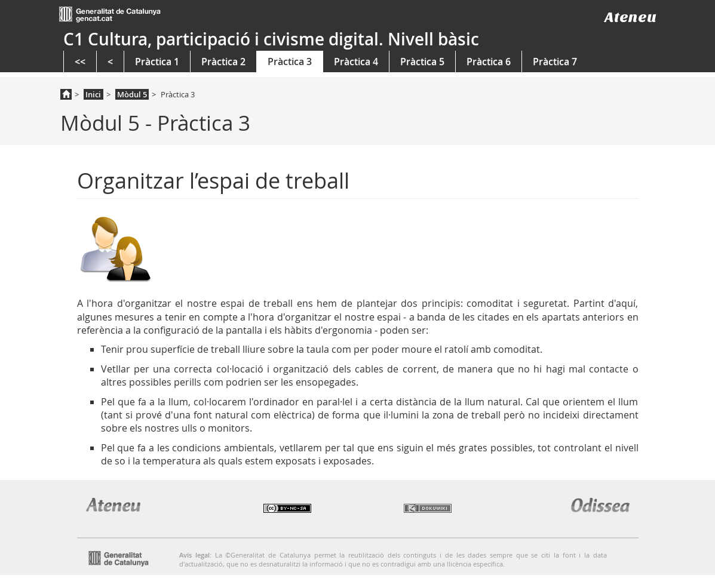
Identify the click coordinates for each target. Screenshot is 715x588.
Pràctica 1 (157, 61)
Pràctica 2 (223, 61)
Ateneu (630, 17)
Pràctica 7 (555, 61)
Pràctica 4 (356, 61)
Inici (93, 94)
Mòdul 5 (132, 94)
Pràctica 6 (489, 61)
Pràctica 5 (422, 61)
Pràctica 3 (290, 61)
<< (80, 61)
